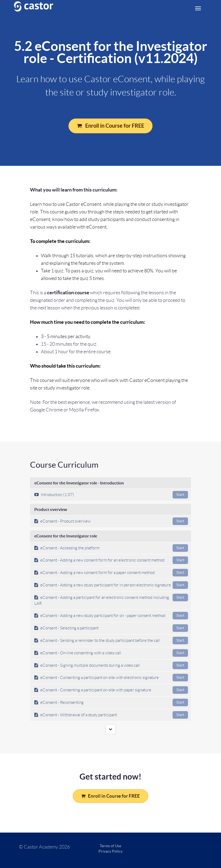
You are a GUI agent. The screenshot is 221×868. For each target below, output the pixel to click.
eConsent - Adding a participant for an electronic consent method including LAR (111, 600)
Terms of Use (110, 846)
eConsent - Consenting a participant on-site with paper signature (111, 690)
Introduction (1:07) (111, 495)
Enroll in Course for (110, 126)
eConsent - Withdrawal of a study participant (111, 715)
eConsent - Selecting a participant (111, 628)
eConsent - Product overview (111, 521)
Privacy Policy (110, 851)
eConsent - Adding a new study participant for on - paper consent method (111, 616)
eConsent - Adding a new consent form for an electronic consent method (111, 560)
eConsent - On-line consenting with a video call (111, 653)
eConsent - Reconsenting (111, 702)
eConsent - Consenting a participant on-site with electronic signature (111, 678)
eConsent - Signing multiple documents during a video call (111, 665)
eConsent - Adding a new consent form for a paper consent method (111, 573)
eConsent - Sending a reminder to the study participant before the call (111, 641)
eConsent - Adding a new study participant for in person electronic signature (111, 585)
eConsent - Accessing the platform (111, 548)
